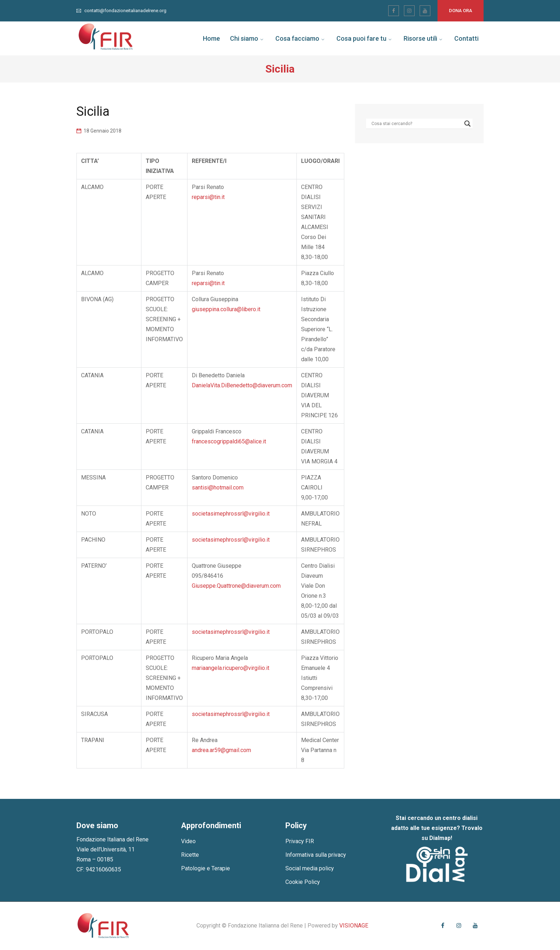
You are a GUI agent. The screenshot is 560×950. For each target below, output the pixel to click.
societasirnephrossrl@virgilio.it (231, 514)
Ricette (190, 855)
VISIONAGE (354, 926)
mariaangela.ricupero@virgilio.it (231, 668)
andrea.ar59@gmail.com (221, 750)
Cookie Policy (303, 882)
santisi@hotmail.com (218, 488)
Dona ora (461, 11)
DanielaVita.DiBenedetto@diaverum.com (242, 385)
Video (188, 841)
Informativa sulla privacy (316, 855)
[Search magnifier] (467, 124)
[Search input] (416, 124)
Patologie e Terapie (206, 868)
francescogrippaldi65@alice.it (229, 441)
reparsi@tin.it (208, 197)
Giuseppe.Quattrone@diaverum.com (236, 586)
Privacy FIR (300, 841)
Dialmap (440, 838)
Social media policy (310, 868)
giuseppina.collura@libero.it (226, 309)
